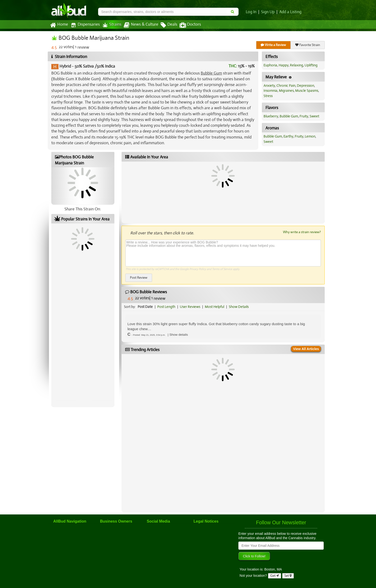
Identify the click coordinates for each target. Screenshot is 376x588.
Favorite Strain (308, 45)
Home (59, 25)
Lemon (310, 136)
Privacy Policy (198, 269)
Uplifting (311, 65)
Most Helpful (214, 307)
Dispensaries (85, 25)
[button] (179, 335)
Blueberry (271, 116)
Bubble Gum (211, 73)
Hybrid (65, 66)
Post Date (145, 307)
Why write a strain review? (302, 232)
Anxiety (269, 86)
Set (288, 576)
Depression (305, 86)
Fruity (304, 116)
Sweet (314, 116)
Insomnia (270, 91)
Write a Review (273, 45)
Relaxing (297, 65)
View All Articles (306, 349)
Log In (251, 12)
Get (275, 576)
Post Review (139, 278)
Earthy (288, 136)
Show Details (239, 307)
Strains (112, 25)
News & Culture (141, 25)
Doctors (190, 25)
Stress (268, 96)
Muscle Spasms (307, 91)
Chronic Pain (286, 86)
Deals (169, 25)
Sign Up (268, 12)
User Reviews (190, 307)
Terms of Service (222, 269)
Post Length (166, 307)
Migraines (286, 91)
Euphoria (270, 65)
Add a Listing (290, 12)
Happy (284, 65)
